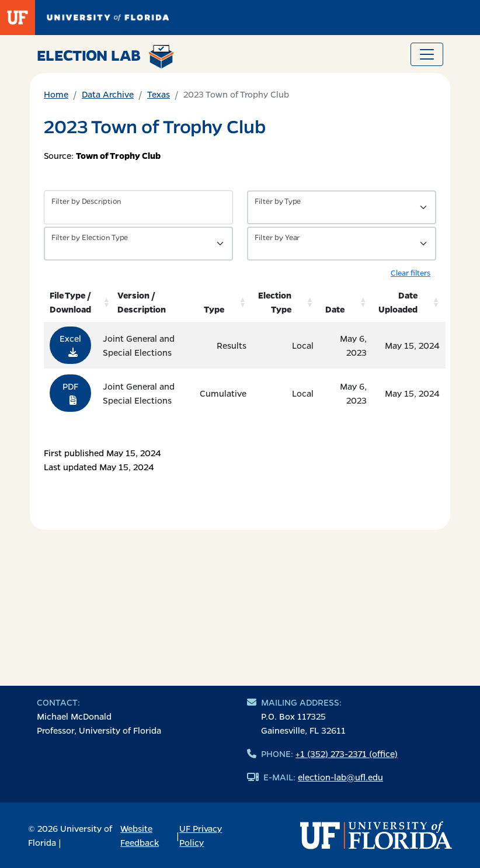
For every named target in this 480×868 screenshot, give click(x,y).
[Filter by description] (138, 207)
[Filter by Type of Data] (342, 207)
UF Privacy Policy (201, 835)
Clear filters (411, 272)
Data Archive (108, 94)
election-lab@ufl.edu (340, 777)
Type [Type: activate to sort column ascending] (214, 309)
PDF (70, 393)
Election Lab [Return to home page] (105, 57)
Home (56, 94)
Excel (70, 345)
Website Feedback (140, 835)
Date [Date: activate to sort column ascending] (335, 309)
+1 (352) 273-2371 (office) (347, 754)
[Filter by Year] (342, 244)
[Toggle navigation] (427, 54)
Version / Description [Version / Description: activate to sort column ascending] (142, 302)
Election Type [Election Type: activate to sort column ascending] (275, 302)
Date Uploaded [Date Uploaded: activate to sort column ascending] (398, 302)
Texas (159, 94)
